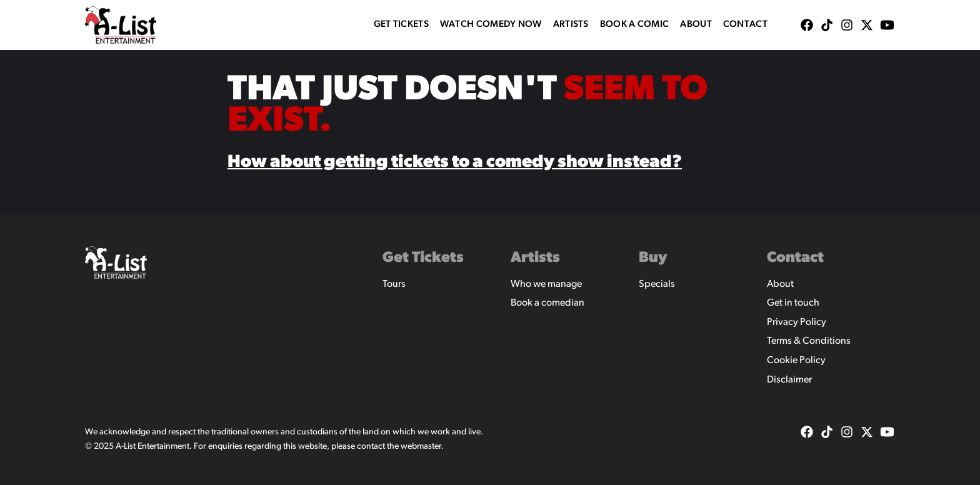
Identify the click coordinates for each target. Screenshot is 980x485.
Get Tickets (401, 25)
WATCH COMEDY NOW (491, 25)
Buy (653, 258)
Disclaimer (789, 380)
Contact (745, 25)
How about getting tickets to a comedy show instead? (455, 162)
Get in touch (793, 303)
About (696, 25)
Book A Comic (635, 25)
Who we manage (546, 284)
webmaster (421, 447)
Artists (571, 25)
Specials (657, 284)
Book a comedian (547, 303)
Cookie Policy (796, 361)
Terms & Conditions (809, 341)
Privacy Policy (797, 322)
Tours (394, 284)
